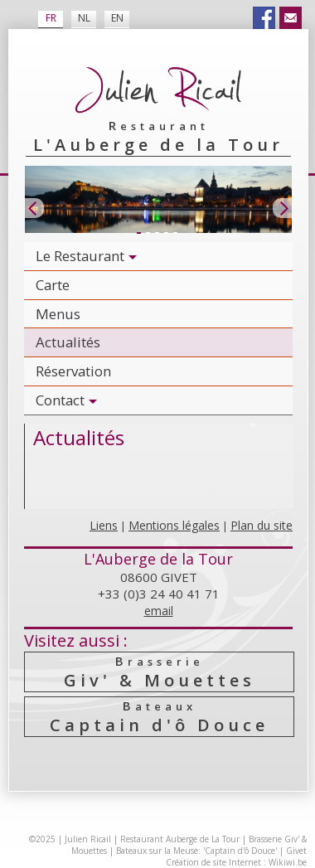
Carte (53, 285)
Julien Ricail (88, 839)
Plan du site (262, 525)
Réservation (73, 371)
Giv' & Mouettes (159, 672)
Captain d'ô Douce (159, 717)
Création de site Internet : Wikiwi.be (236, 862)
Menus (58, 314)
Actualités (68, 342)
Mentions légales (174, 525)
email (159, 611)
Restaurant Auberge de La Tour (180, 839)
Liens (104, 525)
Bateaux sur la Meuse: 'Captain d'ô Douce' (196, 851)
